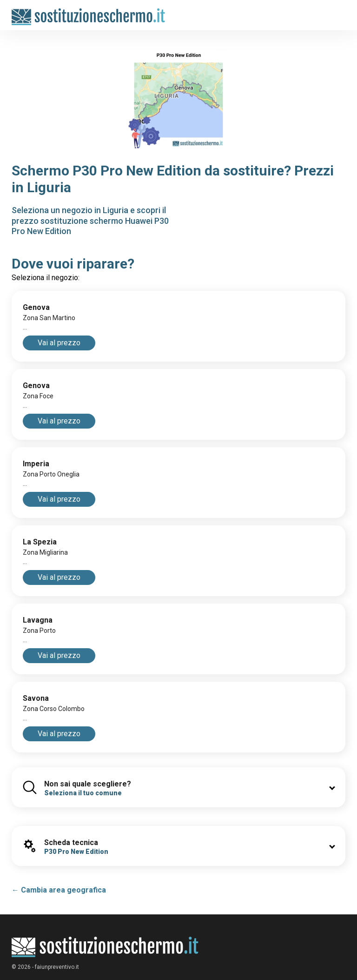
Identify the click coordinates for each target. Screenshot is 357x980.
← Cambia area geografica (59, 890)
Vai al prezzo (59, 343)
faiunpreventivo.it (57, 967)
